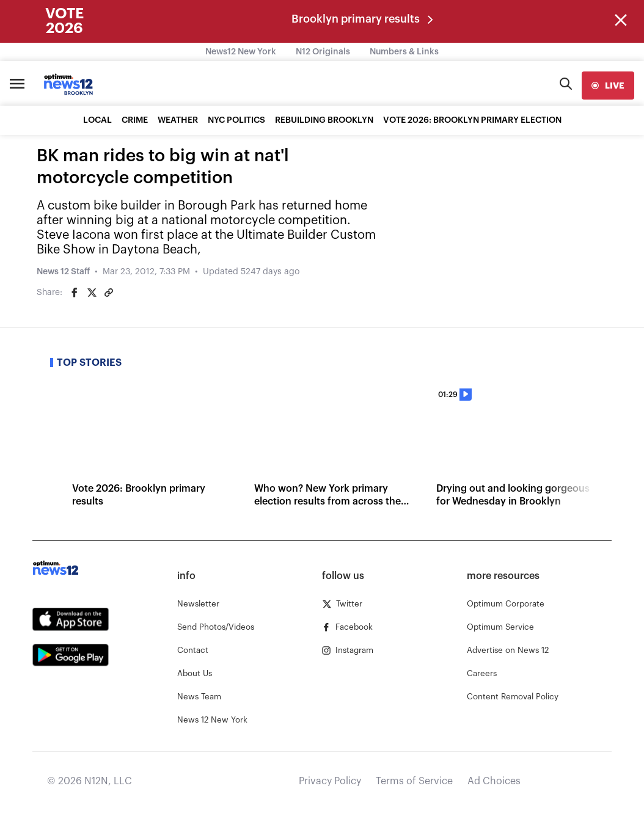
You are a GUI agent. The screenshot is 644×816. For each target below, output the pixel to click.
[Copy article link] (109, 293)
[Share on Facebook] (75, 293)
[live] (608, 86)
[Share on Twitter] (92, 293)
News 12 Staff (63, 272)
